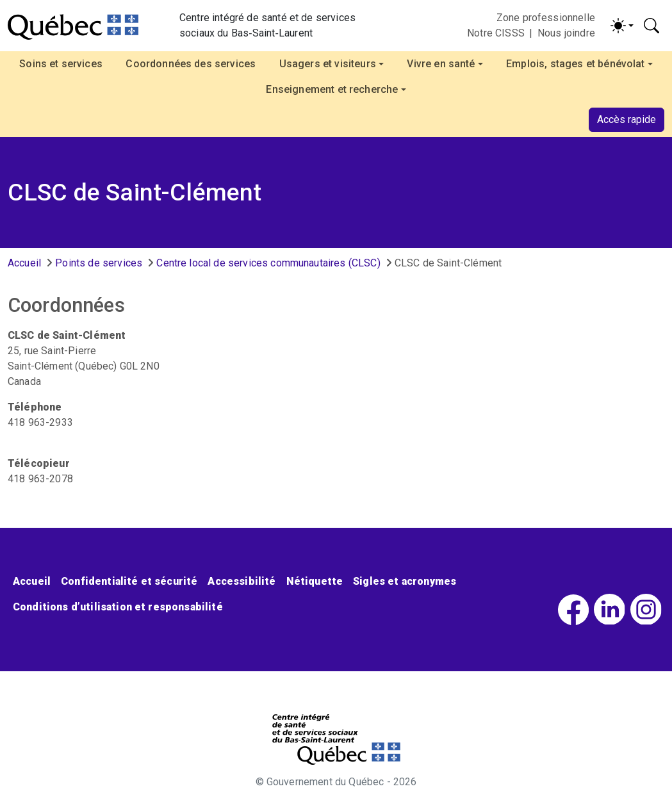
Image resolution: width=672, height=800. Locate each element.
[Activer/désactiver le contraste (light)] (622, 26)
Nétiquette (315, 581)
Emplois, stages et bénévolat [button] (575, 64)
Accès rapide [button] (627, 119)
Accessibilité (242, 581)
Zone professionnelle (546, 18)
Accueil (24, 263)
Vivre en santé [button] (441, 64)
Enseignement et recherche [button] (332, 89)
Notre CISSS (496, 33)
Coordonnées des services (191, 64)
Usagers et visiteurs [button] (328, 64)
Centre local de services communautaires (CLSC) (268, 263)
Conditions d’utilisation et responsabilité (118, 607)
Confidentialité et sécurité (129, 581)
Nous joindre (566, 33)
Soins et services (61, 64)
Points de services (99, 263)
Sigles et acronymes (405, 581)
